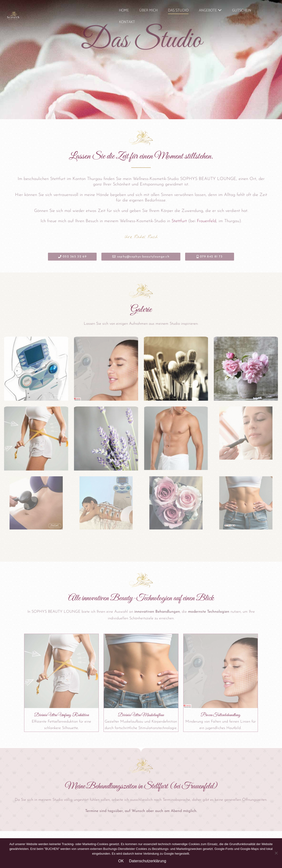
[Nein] (276, 853)
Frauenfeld (206, 221)
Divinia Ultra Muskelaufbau (141, 715)
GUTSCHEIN (242, 10)
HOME (124, 10)
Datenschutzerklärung (148, 861)
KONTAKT (127, 22)
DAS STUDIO (178, 10)
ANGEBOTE (210, 10)
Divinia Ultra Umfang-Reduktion (62, 715)
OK (121, 861)
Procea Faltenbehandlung (221, 715)
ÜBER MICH (148, 10)
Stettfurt (179, 221)
